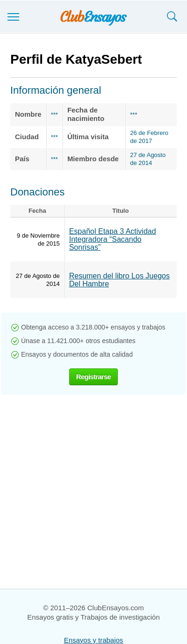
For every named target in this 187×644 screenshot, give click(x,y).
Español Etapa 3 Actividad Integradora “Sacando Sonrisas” (113, 239)
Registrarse (93, 377)
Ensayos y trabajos (94, 640)
